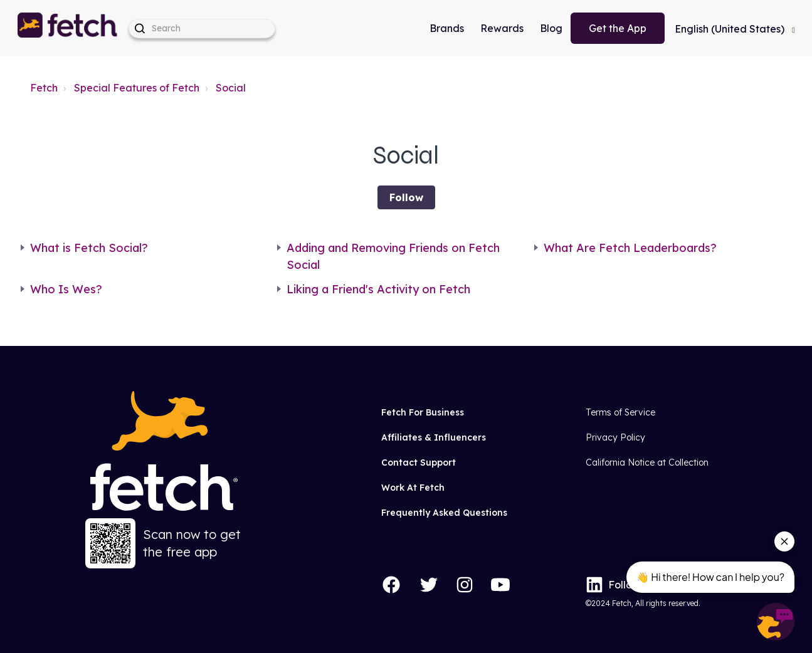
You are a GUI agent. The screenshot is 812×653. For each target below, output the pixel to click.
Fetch (44, 88)
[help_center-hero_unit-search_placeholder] (202, 29)
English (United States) (731, 29)
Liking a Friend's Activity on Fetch (378, 289)
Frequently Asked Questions (444, 513)
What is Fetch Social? (89, 248)
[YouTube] (500, 585)
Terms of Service (620, 412)
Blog (551, 28)
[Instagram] (465, 585)
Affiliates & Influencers (434, 437)
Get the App (618, 28)
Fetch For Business (423, 412)
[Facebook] (391, 585)
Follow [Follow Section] (406, 197)
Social (231, 88)
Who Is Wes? (66, 289)
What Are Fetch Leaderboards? (630, 248)
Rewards (502, 28)
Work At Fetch (413, 488)
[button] (68, 28)
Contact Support (419, 462)
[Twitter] (429, 585)
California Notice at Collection (647, 462)
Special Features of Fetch (137, 88)
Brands (447, 28)
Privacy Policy (615, 437)
